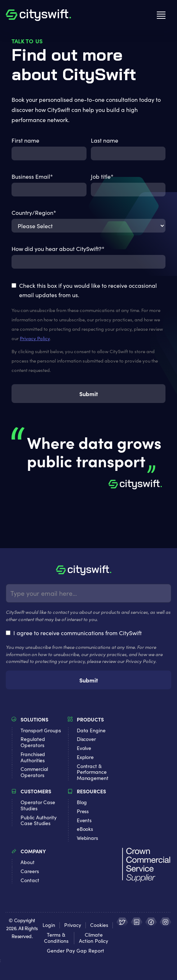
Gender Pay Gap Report (76, 951)
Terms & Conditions (56, 938)
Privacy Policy (35, 338)
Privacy (73, 925)
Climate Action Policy (94, 938)
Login (49, 925)
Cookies (99, 925)
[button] (161, 15)
